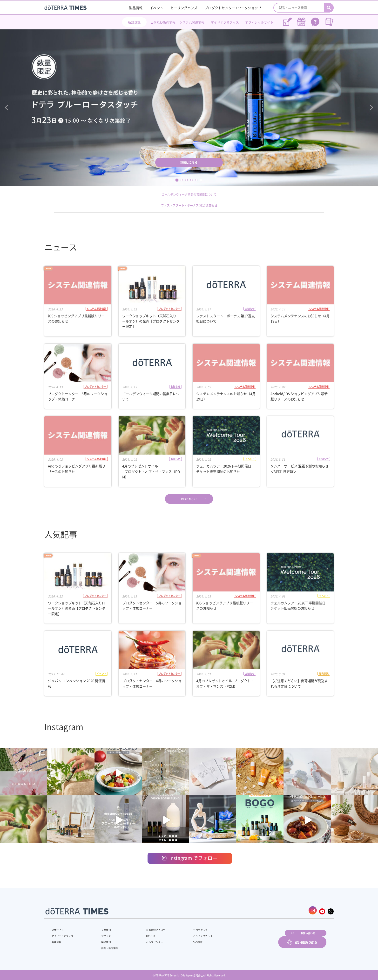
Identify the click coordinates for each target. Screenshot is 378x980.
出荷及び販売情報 (163, 22)
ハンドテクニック (191, 933)
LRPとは (143, 933)
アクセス (103, 933)
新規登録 (134, 22)
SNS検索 (185, 940)
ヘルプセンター (147, 940)
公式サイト (59, 927)
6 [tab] (201, 180)
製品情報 (136, 8)
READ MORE (189, 499)
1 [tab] (177, 180)
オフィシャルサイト (259, 22)
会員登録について (148, 927)
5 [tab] (196, 180)
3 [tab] (187, 180)
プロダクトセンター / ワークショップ (233, 8)
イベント (156, 8)
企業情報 (103, 927)
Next (370, 107)
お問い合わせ (250, 939)
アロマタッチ (188, 927)
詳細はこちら (189, 161)
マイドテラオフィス (225, 22)
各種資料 (57, 940)
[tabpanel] (189, 107)
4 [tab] (191, 180)
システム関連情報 (192, 22)
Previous (8, 107)
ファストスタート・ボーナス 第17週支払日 (189, 205)
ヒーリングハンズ (184, 8)
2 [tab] (182, 180)
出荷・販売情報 (107, 946)
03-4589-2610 (306, 939)
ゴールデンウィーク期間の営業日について (189, 194)
